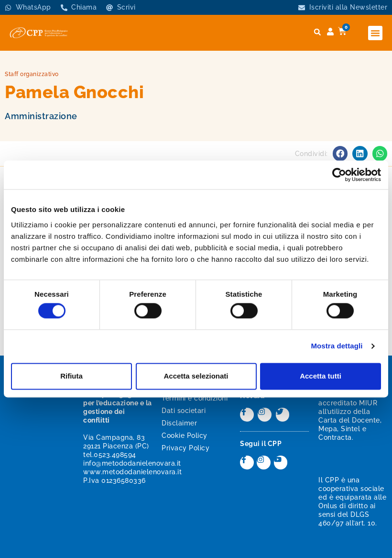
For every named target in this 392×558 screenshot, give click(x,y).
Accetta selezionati (196, 376)
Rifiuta (71, 376)
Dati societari (184, 411)
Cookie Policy (185, 435)
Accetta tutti (321, 376)
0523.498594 (115, 455)
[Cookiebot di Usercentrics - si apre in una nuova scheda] (339, 175)
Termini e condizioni (195, 398)
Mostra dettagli (337, 346)
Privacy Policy (185, 448)
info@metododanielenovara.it (132, 463)
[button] (375, 33)
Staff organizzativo (32, 74)
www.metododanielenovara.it (132, 472)
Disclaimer (179, 423)
